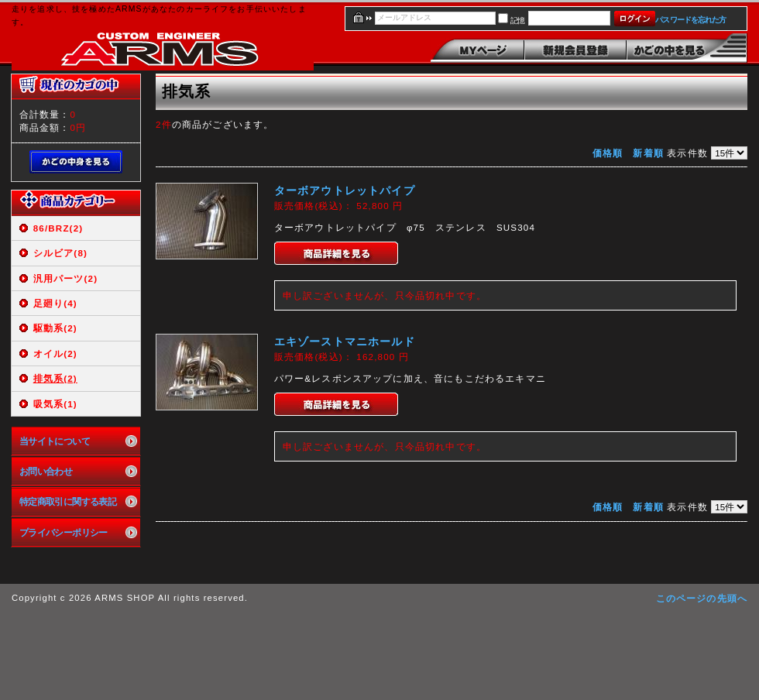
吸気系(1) (55, 404)
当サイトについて (55, 441)
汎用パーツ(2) (65, 278)
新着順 (648, 153)
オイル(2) (55, 353)
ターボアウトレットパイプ (345, 190)
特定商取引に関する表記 (68, 501)
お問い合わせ (46, 471)
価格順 (608, 153)
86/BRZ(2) (58, 228)
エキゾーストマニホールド (345, 341)
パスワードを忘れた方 (690, 20)
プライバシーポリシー (64, 532)
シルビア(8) (60, 253)
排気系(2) (55, 378)
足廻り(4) (55, 303)
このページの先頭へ (702, 598)
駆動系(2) (55, 328)
